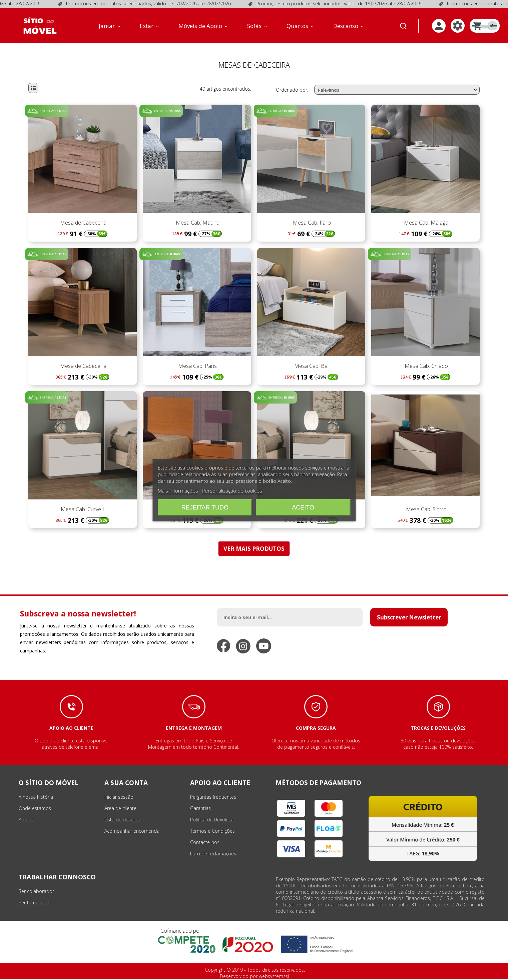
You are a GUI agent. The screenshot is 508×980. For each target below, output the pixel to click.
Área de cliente (120, 809)
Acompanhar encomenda (132, 832)
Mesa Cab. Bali (311, 367)
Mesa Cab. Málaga (425, 223)
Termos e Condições (212, 832)
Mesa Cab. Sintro (426, 510)
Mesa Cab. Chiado (426, 367)
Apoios (26, 820)
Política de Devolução (213, 820)
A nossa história (36, 798)
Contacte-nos (205, 843)
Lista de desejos (122, 820)
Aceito (303, 507)
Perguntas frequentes (213, 798)
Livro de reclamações (213, 854)
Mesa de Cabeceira (83, 223)
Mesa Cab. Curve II (83, 510)
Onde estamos (35, 809)
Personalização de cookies (232, 490)
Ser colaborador (36, 892)
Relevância (398, 91)
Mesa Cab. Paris (197, 367)
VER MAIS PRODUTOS (254, 549)
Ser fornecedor (35, 903)
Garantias (200, 809)
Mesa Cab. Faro (311, 223)
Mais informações (178, 490)
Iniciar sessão (119, 798)
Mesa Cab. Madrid (197, 223)
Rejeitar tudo (205, 507)
